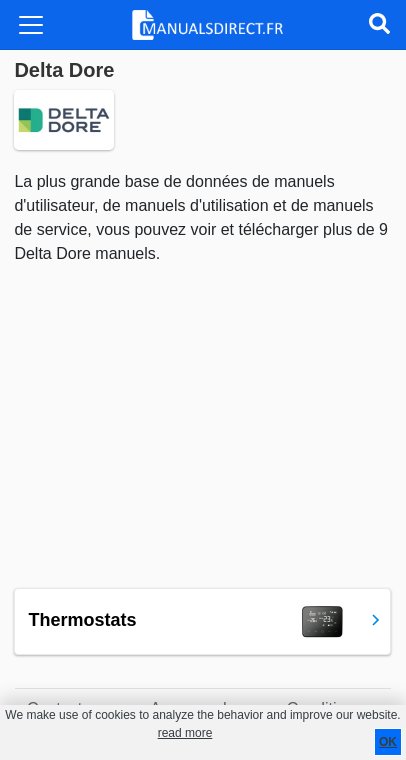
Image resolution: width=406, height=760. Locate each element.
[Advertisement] (203, 427)
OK (388, 742)
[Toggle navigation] (31, 25)
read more (185, 733)
